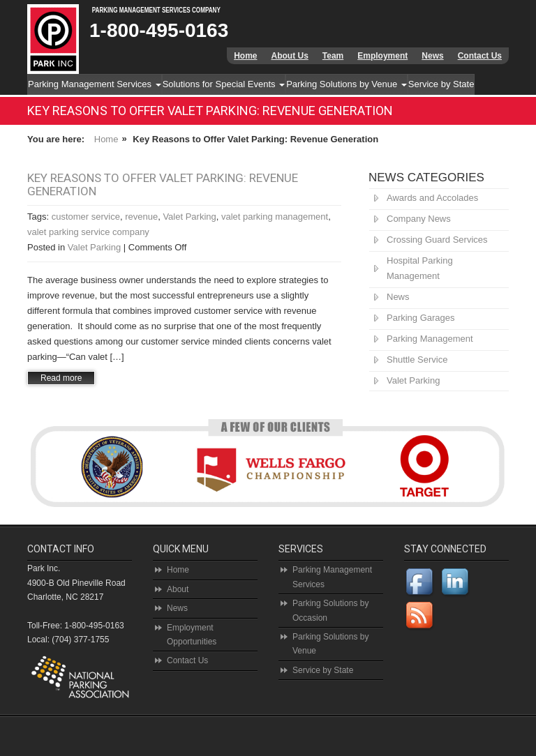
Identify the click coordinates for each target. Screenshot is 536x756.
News (432, 56)
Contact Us (480, 56)
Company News (419, 219)
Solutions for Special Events (224, 84)
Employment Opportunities (192, 635)
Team (333, 56)
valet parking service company (88, 232)
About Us (289, 56)
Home (245, 56)
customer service (86, 217)
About (178, 589)
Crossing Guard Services (437, 240)
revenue (141, 217)
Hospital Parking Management (420, 268)
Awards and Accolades (432, 198)
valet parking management (275, 217)
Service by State (441, 84)
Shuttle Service (417, 360)
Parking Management (430, 339)
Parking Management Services (95, 84)
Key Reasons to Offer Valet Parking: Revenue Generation (163, 184)
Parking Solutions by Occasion (330, 610)
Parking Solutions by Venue (347, 84)
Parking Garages (421, 318)
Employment (382, 56)
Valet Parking (189, 217)
